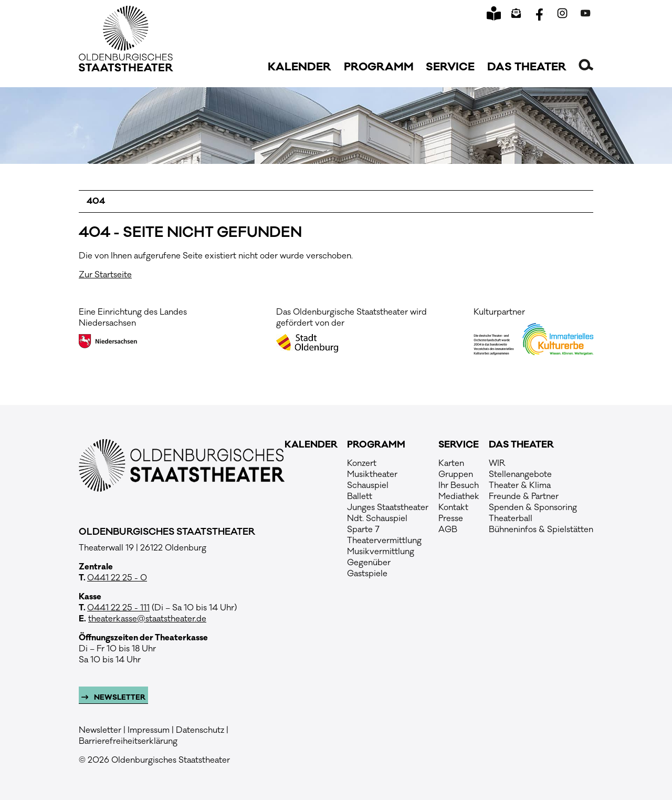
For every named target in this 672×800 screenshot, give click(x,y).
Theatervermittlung (384, 541)
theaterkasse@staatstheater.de (147, 619)
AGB (448, 529)
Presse (451, 518)
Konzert (362, 463)
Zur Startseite (105, 275)
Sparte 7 (363, 529)
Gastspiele (367, 574)
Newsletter (119, 698)
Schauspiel (368, 485)
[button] (586, 65)
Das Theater (527, 67)
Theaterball (511, 518)
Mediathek (459, 496)
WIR (497, 463)
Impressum (149, 730)
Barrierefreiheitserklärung (128, 741)
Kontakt (453, 507)
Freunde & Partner (524, 496)
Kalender (300, 67)
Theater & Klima (520, 485)
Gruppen (456, 474)
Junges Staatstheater (388, 507)
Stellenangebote (520, 474)
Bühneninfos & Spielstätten (541, 529)
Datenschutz (200, 730)
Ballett (360, 496)
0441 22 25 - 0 (117, 578)
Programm (379, 67)
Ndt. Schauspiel (377, 518)
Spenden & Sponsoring (533, 507)
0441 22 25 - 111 (118, 608)
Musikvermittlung (381, 552)
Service (450, 67)
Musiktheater (372, 474)
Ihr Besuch (459, 485)
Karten (451, 463)
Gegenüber (369, 563)
